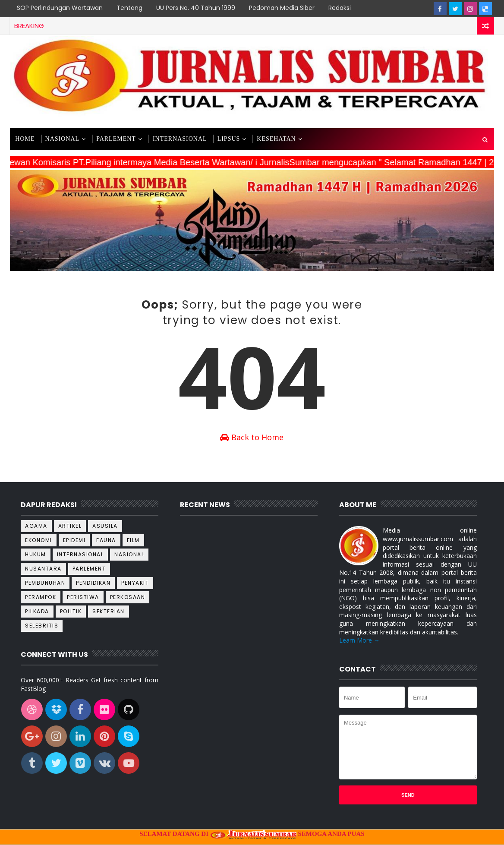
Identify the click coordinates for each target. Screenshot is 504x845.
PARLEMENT (116, 139)
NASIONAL (63, 139)
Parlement (89, 569)
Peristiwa (83, 597)
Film (133, 540)
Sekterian (109, 611)
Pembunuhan (45, 583)
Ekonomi (39, 540)
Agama (36, 526)
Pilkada (37, 611)
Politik (71, 611)
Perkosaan (128, 597)
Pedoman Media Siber (282, 8)
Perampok (41, 597)
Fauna (106, 540)
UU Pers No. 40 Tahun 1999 (196, 8)
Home (25, 139)
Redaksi (340, 8)
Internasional (80, 554)
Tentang (129, 8)
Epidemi (74, 540)
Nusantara (43, 569)
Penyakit (135, 583)
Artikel (70, 526)
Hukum (36, 554)
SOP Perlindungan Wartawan (60, 8)
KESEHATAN (276, 139)
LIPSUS (229, 139)
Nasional (129, 554)
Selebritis (42, 626)
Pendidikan (93, 583)
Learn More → (359, 640)
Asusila (105, 526)
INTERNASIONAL (180, 139)
